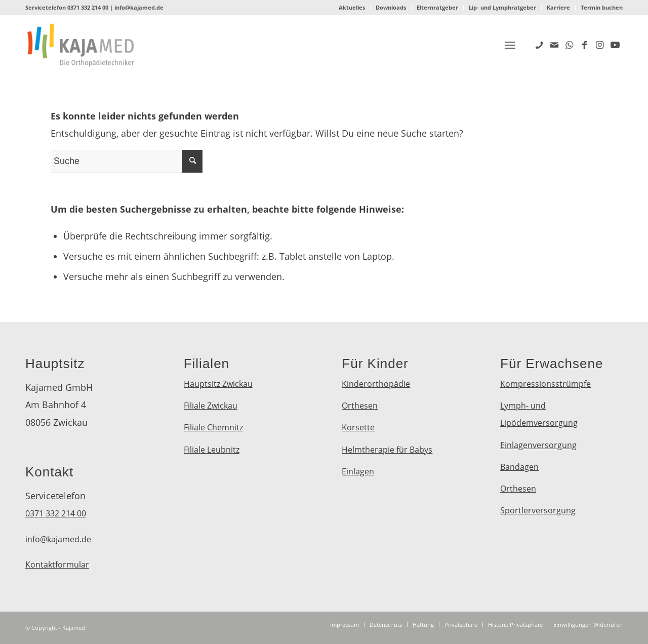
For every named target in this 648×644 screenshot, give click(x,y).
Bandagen (519, 467)
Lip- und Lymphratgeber (502, 7)
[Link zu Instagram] (600, 45)
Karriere (558, 7)
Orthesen (360, 406)
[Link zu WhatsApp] (570, 45)
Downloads (391, 7)
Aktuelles (352, 7)
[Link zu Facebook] (585, 45)
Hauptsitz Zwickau (218, 384)
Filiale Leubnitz (212, 450)
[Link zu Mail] (554, 45)
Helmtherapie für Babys (387, 450)
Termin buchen (602, 7)
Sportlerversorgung (538, 510)
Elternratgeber (437, 7)
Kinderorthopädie (376, 384)
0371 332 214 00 (88, 7)
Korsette (358, 427)
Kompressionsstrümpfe (545, 384)
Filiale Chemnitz (213, 427)
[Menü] (510, 45)
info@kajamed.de (139, 7)
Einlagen (358, 471)
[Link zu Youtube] (615, 45)
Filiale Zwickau (211, 406)
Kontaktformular (57, 565)
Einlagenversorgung (538, 445)
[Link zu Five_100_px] (539, 45)
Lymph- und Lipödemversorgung (539, 414)
